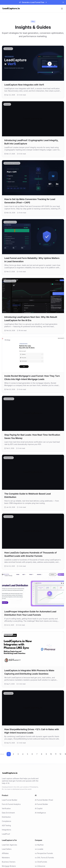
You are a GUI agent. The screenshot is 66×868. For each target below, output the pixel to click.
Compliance (7, 821)
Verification (6, 808)
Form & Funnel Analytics (11, 804)
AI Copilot (39, 808)
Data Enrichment (8, 813)
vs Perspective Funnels (44, 853)
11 (56, 754)
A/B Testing (6, 825)
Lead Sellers (7, 849)
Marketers (6, 858)
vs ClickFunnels (41, 862)
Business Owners (9, 862)
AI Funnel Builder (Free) (44, 800)
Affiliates (5, 853)
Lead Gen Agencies (9, 845)
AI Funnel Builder (41, 804)
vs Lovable (39, 849)
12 (60, 754)
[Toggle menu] (62, 9)
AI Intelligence (40, 813)
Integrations (6, 830)
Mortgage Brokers (9, 866)
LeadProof (6, 834)
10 (51, 754)
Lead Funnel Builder (10, 800)
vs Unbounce (40, 866)
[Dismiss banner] (63, 2)
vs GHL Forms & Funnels (44, 858)
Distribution (6, 817)
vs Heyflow (39, 845)
